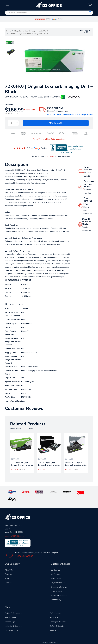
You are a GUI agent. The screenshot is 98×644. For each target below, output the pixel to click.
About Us (9, 563)
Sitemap (8, 576)
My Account (56, 567)
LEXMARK (51, 156)
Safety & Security (57, 619)
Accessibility (56, 593)
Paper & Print (55, 610)
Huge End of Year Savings (25, 31)
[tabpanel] (22, 453)
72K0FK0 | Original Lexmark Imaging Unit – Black (29, 34)
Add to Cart (56, 123)
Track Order (56, 571)
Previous (5, 19)
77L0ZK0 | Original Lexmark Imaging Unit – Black (22, 464)
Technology (10, 615)
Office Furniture (11, 623)
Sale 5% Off (44, 31)
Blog (7, 571)
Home (9, 31)
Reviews (8, 567)
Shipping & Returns (59, 580)
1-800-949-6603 (24, 549)
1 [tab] (49, 478)
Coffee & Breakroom (13, 606)
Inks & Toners (11, 610)
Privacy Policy (56, 584)
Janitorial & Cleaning (13, 619)
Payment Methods (58, 576)
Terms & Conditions (59, 588)
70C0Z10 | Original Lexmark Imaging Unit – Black (48, 464)
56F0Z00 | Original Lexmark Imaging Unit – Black (75, 464)
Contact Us (55, 563)
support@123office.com (15, 529)
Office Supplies (56, 606)
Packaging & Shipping (59, 615)
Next (93, 19)
